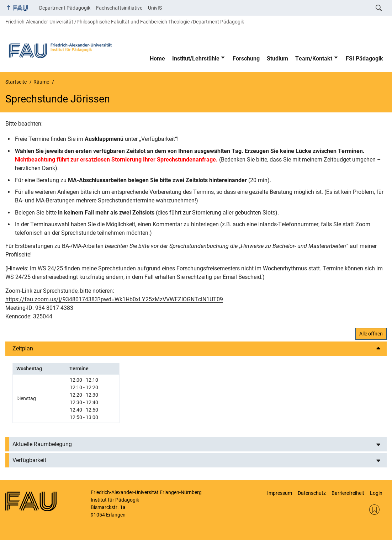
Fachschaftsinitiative (119, 8)
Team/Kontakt (314, 59)
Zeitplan (23, 348)
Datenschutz (312, 493)
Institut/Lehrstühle (196, 59)
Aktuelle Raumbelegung (42, 444)
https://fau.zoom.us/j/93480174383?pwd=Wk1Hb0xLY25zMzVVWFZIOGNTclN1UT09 (114, 299)
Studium (277, 59)
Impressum (280, 493)
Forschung (246, 59)
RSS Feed (374, 510)
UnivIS (155, 8)
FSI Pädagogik (364, 59)
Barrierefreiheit (348, 493)
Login (376, 493)
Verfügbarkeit (29, 460)
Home (157, 59)
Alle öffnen (371, 334)
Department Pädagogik (65, 8)
